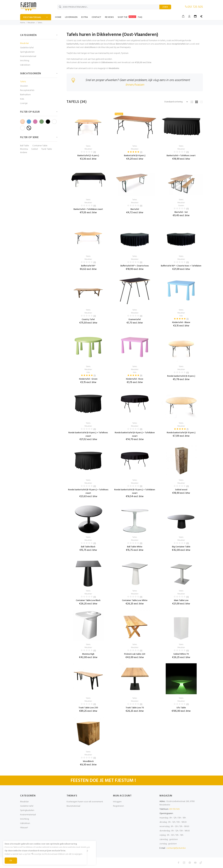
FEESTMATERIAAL (32, 17)
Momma (24, 149)
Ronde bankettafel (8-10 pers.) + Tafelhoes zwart (88, 491)
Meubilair (31, 23)
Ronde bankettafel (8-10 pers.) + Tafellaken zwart (135, 491)
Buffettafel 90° (88, 266)
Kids (22, 99)
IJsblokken (25, 65)
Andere (24, 153)
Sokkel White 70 (181, 654)
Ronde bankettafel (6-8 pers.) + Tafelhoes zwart (88, 434)
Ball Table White (135, 547)
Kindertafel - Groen (88, 379)
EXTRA (85, 17)
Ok (11, 861)
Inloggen (117, 802)
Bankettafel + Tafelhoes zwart (181, 156)
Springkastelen (27, 52)
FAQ (140, 17)
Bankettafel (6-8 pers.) (135, 156)
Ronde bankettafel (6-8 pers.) (181, 376)
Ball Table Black (88, 547)
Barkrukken (25, 95)
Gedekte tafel (27, 48)
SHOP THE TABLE (127, 17)
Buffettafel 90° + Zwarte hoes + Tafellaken (181, 266)
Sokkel (35, 149)
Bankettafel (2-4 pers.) (88, 156)
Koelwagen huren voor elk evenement (85, 802)
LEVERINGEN (71, 17)
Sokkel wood (181, 490)
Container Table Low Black (88, 600)
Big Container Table (181, 547)
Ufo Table (181, 708)
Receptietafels (27, 90)
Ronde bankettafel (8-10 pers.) (181, 433)
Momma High (88, 654)
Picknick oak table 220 (135, 654)
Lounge (24, 103)
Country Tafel (88, 320)
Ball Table (25, 146)
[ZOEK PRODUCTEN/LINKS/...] (108, 7)
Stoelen (24, 86)
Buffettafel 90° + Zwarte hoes (135, 266)
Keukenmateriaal (28, 56)
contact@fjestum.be (176, 848)
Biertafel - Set (181, 212)
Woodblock (88, 761)
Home (23, 23)
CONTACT (96, 17)
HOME (58, 17)
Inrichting (25, 61)
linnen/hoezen (135, 85)
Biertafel (135, 209)
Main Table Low (181, 600)
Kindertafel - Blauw (181, 322)
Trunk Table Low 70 (135, 708)
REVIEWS (109, 17)
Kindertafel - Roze (135, 379)
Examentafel (135, 320)
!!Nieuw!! (24, 828)
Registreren (118, 806)
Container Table (40, 146)
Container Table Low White (135, 600)
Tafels (40, 23)
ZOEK (165, 7)
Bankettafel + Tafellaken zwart (88, 209)
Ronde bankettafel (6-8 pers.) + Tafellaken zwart (135, 434)
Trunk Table (47, 149)
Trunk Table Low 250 (88, 708)
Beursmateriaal (73, 806)
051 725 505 (195, 7)
